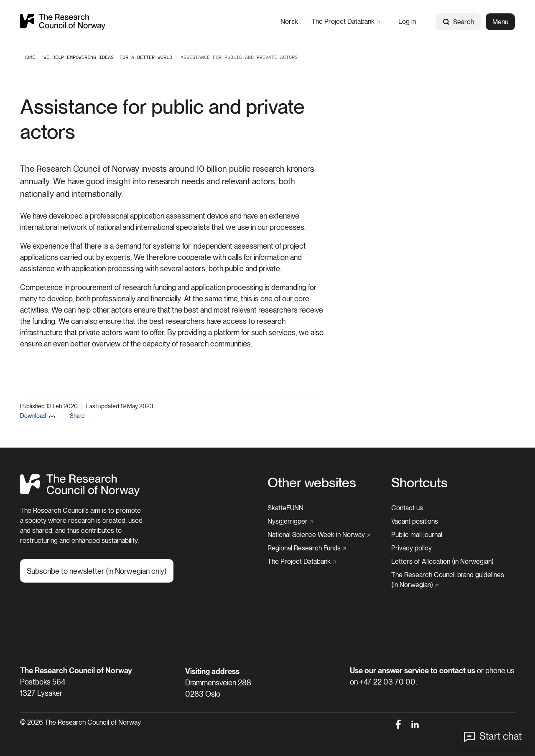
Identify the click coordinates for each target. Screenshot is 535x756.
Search (458, 22)
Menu (500, 22)
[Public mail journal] (417, 535)
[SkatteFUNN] (285, 508)
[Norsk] (289, 22)
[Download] (37, 416)
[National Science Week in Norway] (319, 535)
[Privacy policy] (411, 548)
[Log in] (407, 22)
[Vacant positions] (415, 522)
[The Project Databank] (346, 22)
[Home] (80, 494)
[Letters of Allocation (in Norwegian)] (442, 562)
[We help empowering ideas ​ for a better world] (108, 57)
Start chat (501, 736)
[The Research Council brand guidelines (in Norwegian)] (451, 580)
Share (77, 416)
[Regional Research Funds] (307, 548)
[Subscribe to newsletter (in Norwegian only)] (97, 571)
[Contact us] (407, 508)
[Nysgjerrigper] (290, 522)
